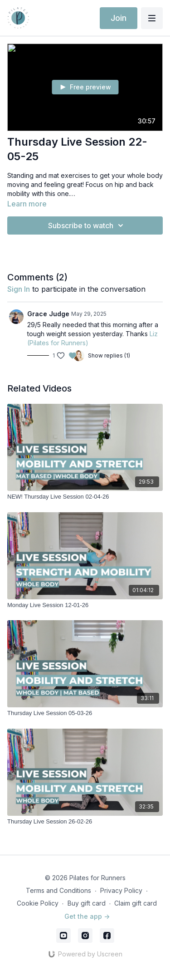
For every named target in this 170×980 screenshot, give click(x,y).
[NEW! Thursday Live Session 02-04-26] (85, 497)
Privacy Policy (121, 890)
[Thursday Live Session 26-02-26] (85, 822)
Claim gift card (136, 903)
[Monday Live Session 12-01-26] (85, 605)
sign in (19, 289)
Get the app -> (87, 916)
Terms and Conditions (58, 890)
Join (119, 18)
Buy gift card (87, 903)
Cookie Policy (38, 903)
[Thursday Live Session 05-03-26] (85, 713)
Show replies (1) (109, 355)
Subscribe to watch (87, 225)
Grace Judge (48, 314)
